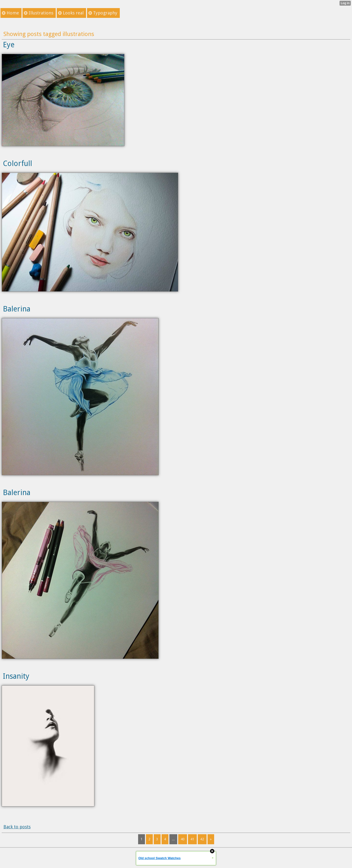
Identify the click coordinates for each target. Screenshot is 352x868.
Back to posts (17, 827)
